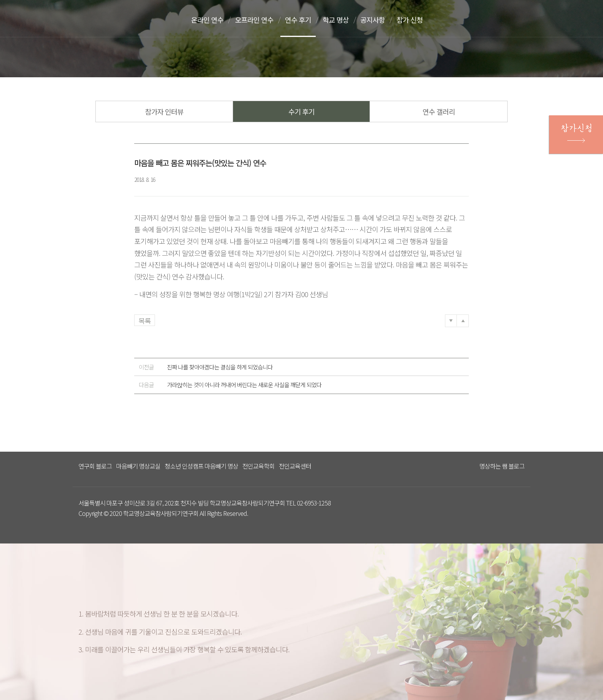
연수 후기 (298, 20)
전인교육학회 (258, 466)
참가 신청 (410, 20)
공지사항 (373, 20)
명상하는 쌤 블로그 (502, 466)
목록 (145, 321)
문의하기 (506, 20)
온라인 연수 (207, 20)
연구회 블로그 (95, 466)
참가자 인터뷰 (164, 111)
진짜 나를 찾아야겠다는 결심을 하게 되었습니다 (206, 367)
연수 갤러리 (439, 111)
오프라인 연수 (254, 20)
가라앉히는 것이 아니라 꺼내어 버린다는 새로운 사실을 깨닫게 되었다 (230, 385)
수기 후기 (301, 111)
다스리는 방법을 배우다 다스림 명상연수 (118, 18)
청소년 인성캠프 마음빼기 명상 (201, 466)
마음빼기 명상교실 (138, 466)
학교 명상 (336, 20)
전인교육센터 (295, 466)
